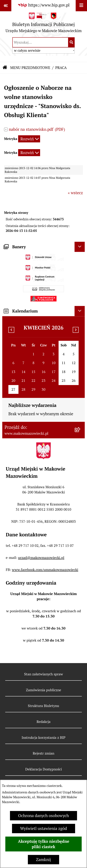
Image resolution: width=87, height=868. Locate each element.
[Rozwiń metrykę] (29, 139)
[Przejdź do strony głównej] (44, 24)
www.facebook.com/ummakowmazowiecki (45, 570)
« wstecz (75, 193)
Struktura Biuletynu (43, 706)
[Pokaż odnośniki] (6, 6)
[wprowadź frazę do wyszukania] (40, 42)
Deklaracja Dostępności (44, 769)
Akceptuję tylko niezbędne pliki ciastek (44, 844)
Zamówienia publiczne (44, 690)
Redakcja (44, 722)
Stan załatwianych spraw (44, 674)
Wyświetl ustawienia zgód (44, 829)
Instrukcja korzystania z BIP (43, 738)
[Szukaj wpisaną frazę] (72, 42)
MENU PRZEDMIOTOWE (30, 68)
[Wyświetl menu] (81, 6)
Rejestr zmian (43, 753)
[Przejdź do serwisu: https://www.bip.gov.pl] (43, 5)
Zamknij (43, 860)
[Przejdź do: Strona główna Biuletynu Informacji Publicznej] (5, 68)
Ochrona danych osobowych (43, 816)
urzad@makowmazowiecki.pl (41, 558)
